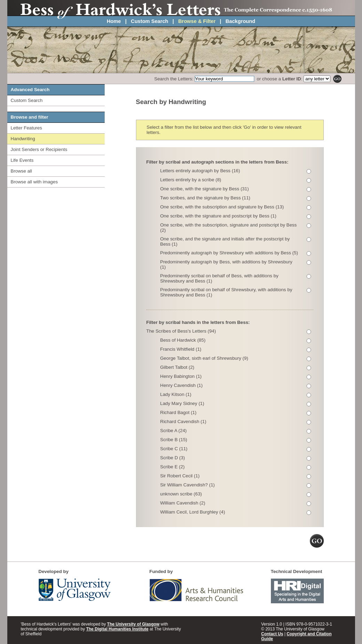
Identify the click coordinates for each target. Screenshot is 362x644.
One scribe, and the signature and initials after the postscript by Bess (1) (225, 241)
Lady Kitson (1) (176, 394)
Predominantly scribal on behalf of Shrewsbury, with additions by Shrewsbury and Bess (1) (226, 292)
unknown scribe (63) (181, 494)
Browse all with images (34, 182)
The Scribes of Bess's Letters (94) (181, 331)
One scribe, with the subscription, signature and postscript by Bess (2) (229, 228)
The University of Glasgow (133, 624)
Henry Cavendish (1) (182, 385)
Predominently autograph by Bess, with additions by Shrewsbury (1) (226, 264)
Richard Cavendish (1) (183, 422)
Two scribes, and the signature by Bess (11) (205, 198)
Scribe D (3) (173, 458)
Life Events (22, 160)
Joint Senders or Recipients (39, 149)
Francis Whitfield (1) (181, 349)
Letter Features (26, 128)
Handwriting (23, 139)
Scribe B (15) (174, 440)
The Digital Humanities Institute (117, 629)
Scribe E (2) (172, 467)
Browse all (21, 171)
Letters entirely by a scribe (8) (191, 180)
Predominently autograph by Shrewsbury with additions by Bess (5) (229, 253)
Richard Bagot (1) (178, 412)
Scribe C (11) (174, 449)
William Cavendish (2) (183, 503)
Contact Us (272, 634)
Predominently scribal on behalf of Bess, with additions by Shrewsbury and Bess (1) (219, 278)
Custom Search (150, 21)
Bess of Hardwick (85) (183, 340)
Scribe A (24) (174, 431)
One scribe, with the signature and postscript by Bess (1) (218, 216)
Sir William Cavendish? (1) (188, 485)
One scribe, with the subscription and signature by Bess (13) (222, 207)
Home (114, 21)
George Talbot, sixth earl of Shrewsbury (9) (204, 358)
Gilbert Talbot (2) (177, 367)
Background (240, 21)
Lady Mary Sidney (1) (182, 403)
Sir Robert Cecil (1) (180, 476)
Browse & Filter (197, 21)
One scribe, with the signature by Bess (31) (205, 189)
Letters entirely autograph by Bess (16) (200, 171)
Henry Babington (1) (181, 376)
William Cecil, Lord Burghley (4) (193, 512)
